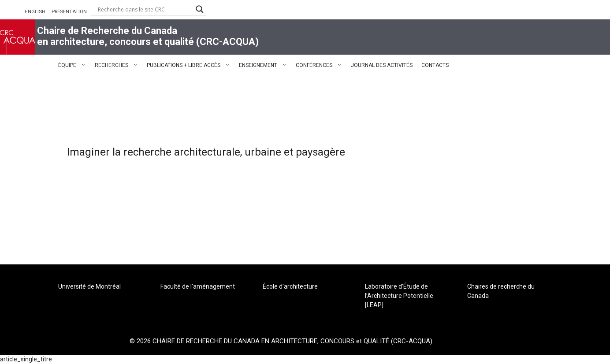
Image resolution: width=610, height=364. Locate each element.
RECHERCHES (119, 65)
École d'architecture (290, 286)
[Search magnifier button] (200, 9)
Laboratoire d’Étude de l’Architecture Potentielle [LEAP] (399, 296)
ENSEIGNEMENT (265, 65)
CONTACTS (435, 65)
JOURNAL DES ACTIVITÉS (382, 65)
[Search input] (145, 9)
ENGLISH (35, 11)
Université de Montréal (89, 286)
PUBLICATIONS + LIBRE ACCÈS (191, 65)
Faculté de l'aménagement (198, 286)
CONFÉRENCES (321, 65)
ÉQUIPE (74, 65)
